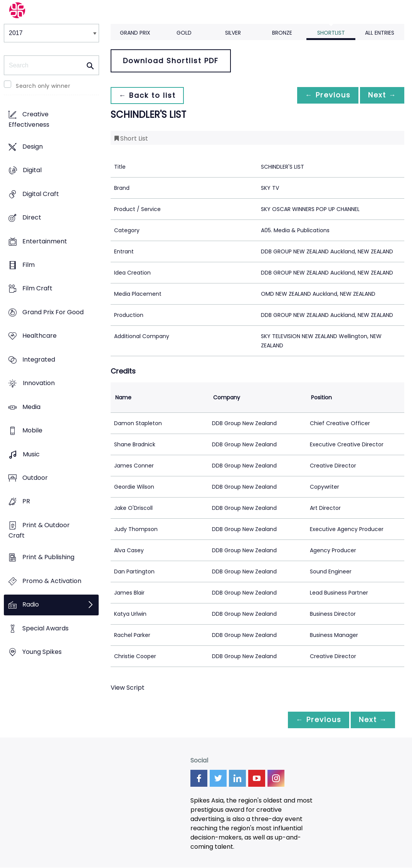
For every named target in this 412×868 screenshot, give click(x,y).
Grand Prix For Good (53, 312)
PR (26, 502)
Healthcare (40, 336)
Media (31, 407)
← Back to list (148, 95)
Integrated (39, 359)
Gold (184, 33)
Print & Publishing (48, 557)
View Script (128, 688)
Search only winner (43, 86)
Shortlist (331, 33)
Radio (31, 605)
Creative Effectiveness (29, 120)
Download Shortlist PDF (171, 61)
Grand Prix (135, 33)
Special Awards (45, 628)
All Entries (380, 33)
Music (31, 454)
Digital (32, 170)
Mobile (32, 431)
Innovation (39, 383)
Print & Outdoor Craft (39, 530)
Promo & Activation (52, 581)
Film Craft (37, 289)
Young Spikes (42, 652)
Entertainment (45, 241)
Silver (233, 33)
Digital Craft (41, 194)
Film (29, 265)
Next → (381, 95)
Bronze (282, 33)
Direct (32, 217)
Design (33, 147)
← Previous (324, 95)
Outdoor (35, 478)
